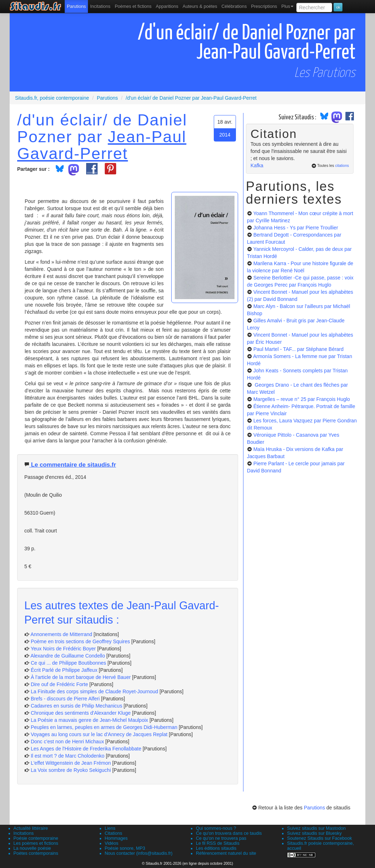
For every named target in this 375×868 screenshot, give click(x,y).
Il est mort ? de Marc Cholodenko (68, 756)
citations (342, 165)
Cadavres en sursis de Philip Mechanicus (77, 706)
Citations (114, 833)
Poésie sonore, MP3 (125, 848)
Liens (110, 828)
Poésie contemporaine (36, 838)
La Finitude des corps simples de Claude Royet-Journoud (94, 691)
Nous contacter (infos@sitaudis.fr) (139, 853)
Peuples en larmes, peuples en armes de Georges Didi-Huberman (104, 727)
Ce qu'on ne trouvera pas (221, 838)
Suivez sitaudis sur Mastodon (316, 828)
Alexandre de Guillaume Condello (68, 656)
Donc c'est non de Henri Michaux (67, 741)
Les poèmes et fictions (36, 843)
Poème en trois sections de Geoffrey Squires (80, 641)
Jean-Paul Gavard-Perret (102, 145)
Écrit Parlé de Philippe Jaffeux (64, 670)
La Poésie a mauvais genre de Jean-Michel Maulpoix (89, 720)
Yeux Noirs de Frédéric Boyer (63, 649)
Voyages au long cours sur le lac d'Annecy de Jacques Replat (99, 734)
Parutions (76, 6)
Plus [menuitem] (288, 6)
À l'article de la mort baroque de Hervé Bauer (81, 677)
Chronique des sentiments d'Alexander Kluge (81, 713)
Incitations (24, 833)
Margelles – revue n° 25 (302, 399)
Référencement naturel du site (226, 853)
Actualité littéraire (31, 828)
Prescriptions (264, 6)
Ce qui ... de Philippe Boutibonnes (68, 663)
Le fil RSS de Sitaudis (218, 843)
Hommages (116, 838)
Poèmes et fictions (133, 6)
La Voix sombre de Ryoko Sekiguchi (71, 770)
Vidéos (112, 843)
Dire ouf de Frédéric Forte (59, 684)
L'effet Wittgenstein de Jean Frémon (71, 763)
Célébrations (234, 6)
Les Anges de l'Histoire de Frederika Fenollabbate (86, 749)
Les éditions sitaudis (216, 848)
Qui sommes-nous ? (216, 828)
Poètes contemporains (36, 853)
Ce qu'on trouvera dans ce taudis (229, 833)
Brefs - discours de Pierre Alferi (65, 699)
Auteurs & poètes (200, 6)
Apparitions (167, 6)
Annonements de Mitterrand (61, 634)
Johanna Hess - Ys (296, 228)
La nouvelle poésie (32, 848)
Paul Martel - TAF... (298, 349)
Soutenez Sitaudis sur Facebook (319, 838)
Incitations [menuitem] (100, 6)
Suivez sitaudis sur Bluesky (314, 833)
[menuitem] (76, 6)
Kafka (257, 165)
